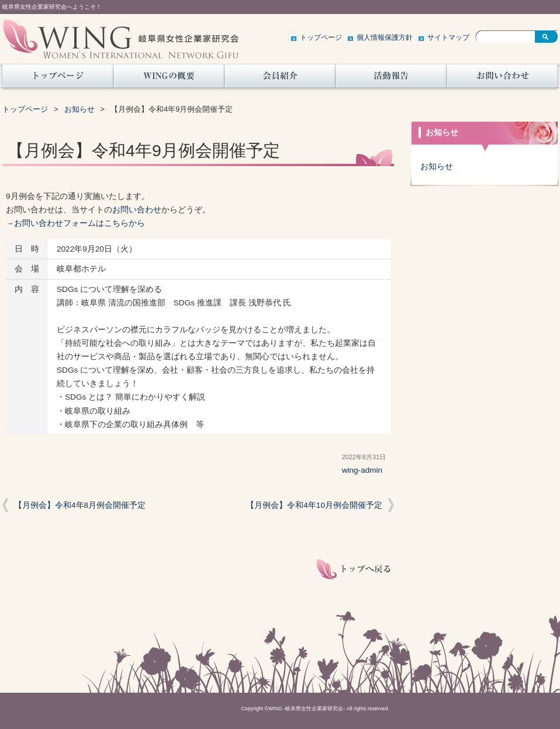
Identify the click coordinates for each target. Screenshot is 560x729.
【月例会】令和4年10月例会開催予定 (314, 505)
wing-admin (362, 470)
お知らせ (79, 109)
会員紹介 (280, 79)
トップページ (321, 37)
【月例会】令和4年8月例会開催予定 (80, 505)
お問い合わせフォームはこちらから (79, 223)
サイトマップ (448, 37)
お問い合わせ (502, 79)
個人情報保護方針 (385, 37)
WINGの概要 (169, 79)
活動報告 (391, 79)
